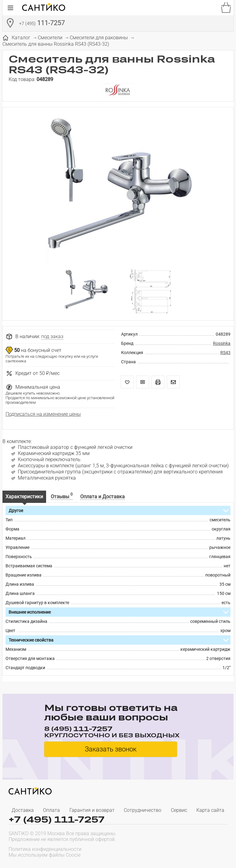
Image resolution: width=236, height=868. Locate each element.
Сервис (179, 810)
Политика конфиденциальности (45, 849)
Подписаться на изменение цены (43, 414)
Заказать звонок (111, 749)
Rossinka (222, 343)
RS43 (225, 353)
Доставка (23, 810)
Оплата (51, 810)
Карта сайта (210, 810)
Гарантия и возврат (92, 810)
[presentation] (188, 851)
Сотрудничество (143, 810)
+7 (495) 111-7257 (57, 819)
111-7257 (42, 24)
